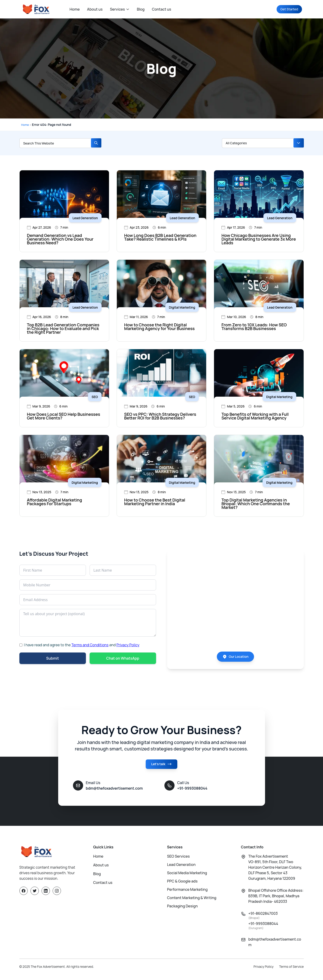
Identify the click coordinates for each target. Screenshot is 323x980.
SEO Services (178, 860)
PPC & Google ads (182, 885)
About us (95, 9)
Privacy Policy (128, 645)
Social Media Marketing (187, 877)
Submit (53, 658)
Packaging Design (183, 910)
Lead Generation (181, 868)
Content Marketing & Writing (192, 901)
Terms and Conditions (90, 645)
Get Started (286, 9)
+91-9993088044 (263, 929)
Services (120, 9)
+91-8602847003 (263, 919)
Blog (141, 9)
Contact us (161, 9)
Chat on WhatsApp (123, 658)
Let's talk (161, 769)
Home (75, 9)
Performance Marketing (187, 893)
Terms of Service (291, 970)
